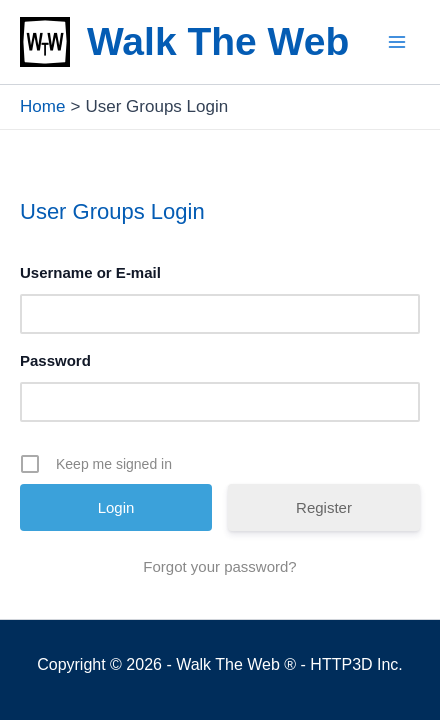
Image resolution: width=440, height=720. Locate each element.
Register (324, 507)
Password (55, 360)
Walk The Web (218, 41)
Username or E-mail (90, 272)
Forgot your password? (219, 566)
